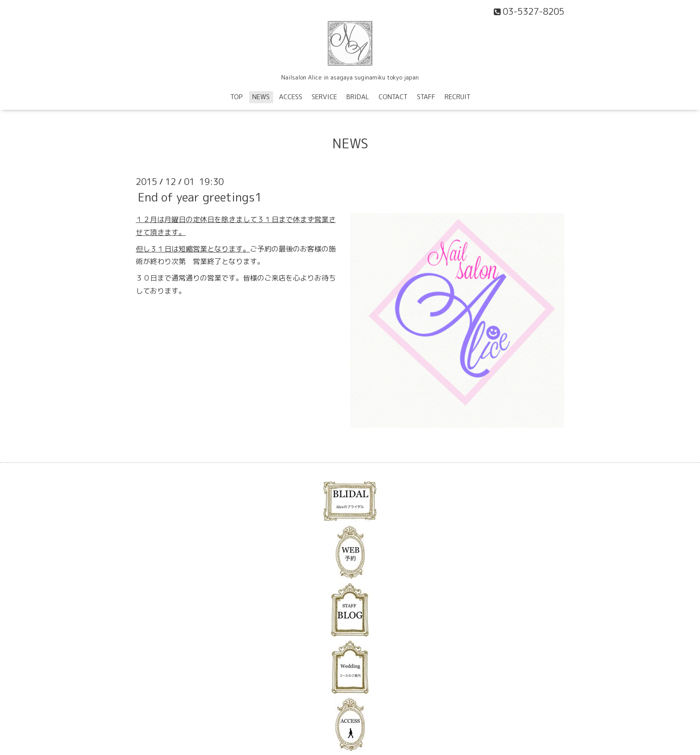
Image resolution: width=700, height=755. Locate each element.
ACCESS (291, 97)
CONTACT (393, 97)
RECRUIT (458, 97)
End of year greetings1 (200, 197)
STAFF (426, 97)
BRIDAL (358, 97)
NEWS (261, 97)
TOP (237, 97)
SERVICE (324, 97)
